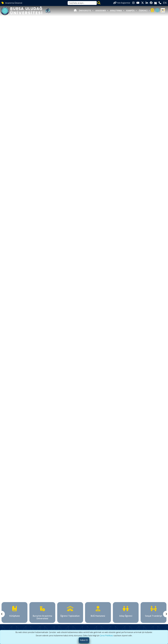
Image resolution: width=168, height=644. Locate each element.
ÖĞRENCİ (144, 11)
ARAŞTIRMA (116, 11)
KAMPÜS (131, 11)
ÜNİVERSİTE (85, 11)
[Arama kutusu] (82, 3)
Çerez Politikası (106, 636)
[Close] (84, 640)
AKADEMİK (101, 11)
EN (165, 3)
